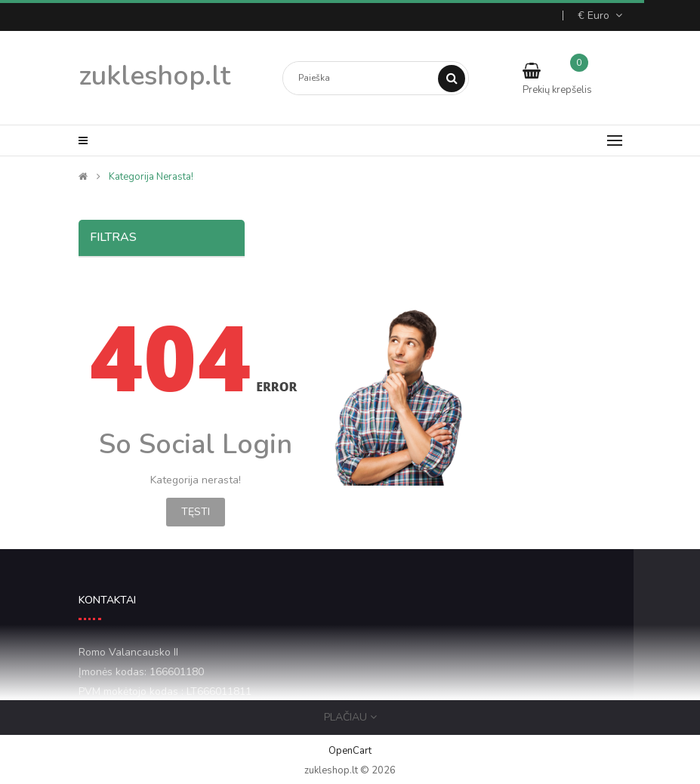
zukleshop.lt (154, 76)
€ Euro (600, 15)
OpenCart (350, 751)
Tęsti (196, 512)
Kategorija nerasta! (151, 177)
